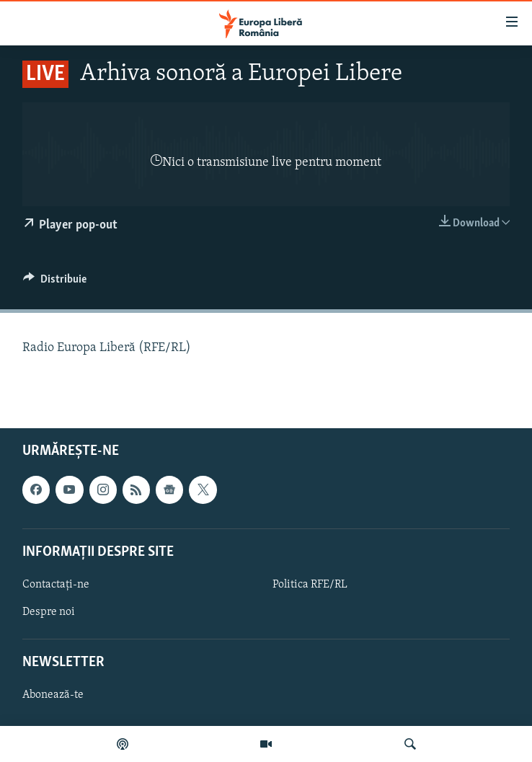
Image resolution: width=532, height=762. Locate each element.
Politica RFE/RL (310, 584)
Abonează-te (53, 695)
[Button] (55, 283)
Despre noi (49, 612)
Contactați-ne (56, 584)
